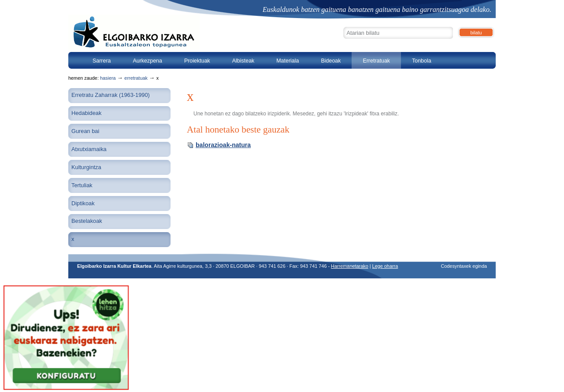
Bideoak (331, 61)
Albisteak (243, 61)
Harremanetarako (350, 266)
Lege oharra (385, 266)
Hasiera (108, 78)
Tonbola (422, 61)
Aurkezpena (147, 61)
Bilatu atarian (343, 26)
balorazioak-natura (223, 145)
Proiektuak (197, 61)
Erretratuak (376, 61)
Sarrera (102, 61)
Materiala (288, 61)
